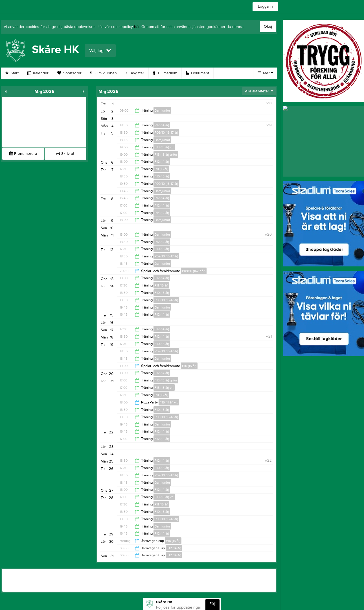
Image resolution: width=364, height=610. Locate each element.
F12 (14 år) (162, 162)
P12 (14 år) (162, 125)
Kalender (38, 73)
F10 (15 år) (162, 176)
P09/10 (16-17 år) (166, 133)
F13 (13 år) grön (166, 155)
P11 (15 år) (161, 169)
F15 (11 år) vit (169, 402)
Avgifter (135, 73)
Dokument (198, 73)
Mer (265, 73)
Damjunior (162, 110)
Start (12, 73)
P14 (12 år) (162, 213)
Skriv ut (65, 154)
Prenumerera (23, 154)
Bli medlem (165, 73)
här (137, 27)
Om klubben (104, 73)
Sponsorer (69, 73)
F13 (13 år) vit (164, 147)
